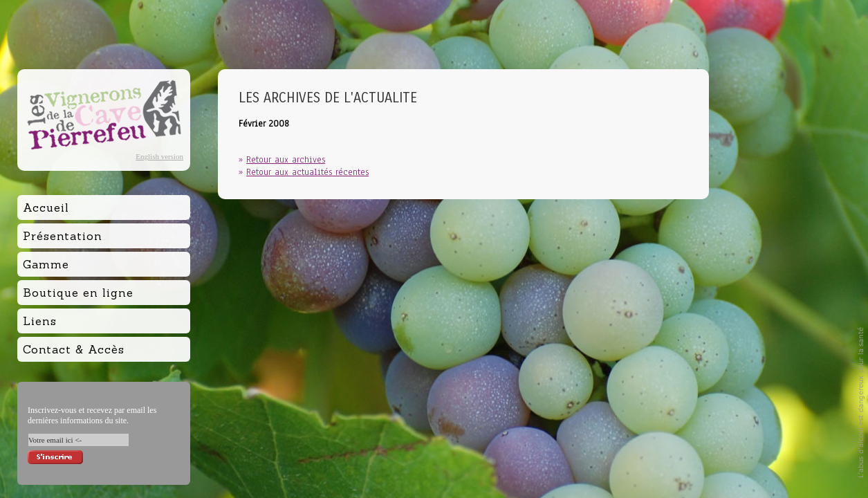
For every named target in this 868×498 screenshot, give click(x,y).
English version (159, 156)
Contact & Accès (74, 349)
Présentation (63, 236)
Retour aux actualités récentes (307, 172)
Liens (40, 321)
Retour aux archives (286, 160)
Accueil (46, 207)
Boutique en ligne (78, 293)
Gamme (46, 264)
